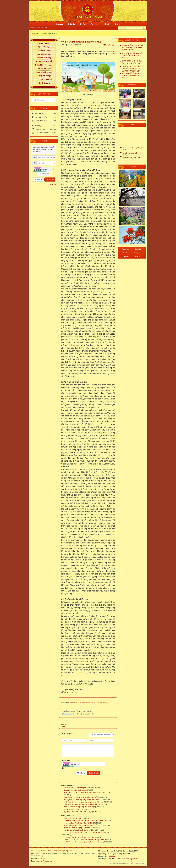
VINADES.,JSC (139, 863)
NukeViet (121, 863)
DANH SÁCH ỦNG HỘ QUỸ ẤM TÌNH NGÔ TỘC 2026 (132, 62)
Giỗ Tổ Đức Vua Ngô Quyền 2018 (133, 149)
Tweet (63, 726)
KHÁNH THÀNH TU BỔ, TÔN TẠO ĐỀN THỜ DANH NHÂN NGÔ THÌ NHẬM (132, 47)
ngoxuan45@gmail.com (130, 859)
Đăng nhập (50, 179)
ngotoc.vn (42, 858)
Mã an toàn (66, 760)
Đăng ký (53, 184)
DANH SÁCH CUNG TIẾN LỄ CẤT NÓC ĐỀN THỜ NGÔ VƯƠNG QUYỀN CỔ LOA (132, 69)
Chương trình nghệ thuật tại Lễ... (132, 158)
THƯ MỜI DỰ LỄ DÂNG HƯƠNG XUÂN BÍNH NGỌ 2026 (132, 75)
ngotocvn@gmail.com (44, 861)
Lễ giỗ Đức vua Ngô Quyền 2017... (132, 154)
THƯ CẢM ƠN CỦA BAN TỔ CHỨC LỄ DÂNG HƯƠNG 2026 (132, 55)
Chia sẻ (64, 724)
